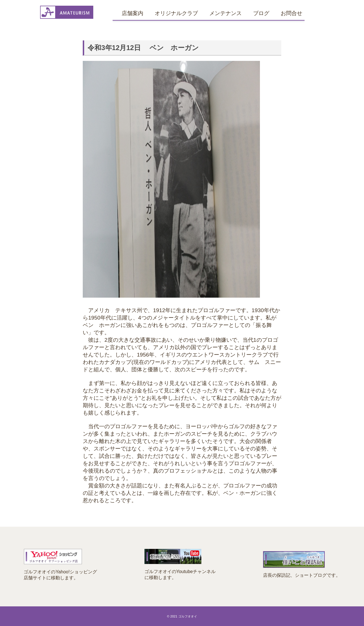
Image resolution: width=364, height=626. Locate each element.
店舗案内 (133, 13)
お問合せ (291, 13)
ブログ (261, 13)
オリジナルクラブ (176, 13)
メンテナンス (226, 13)
